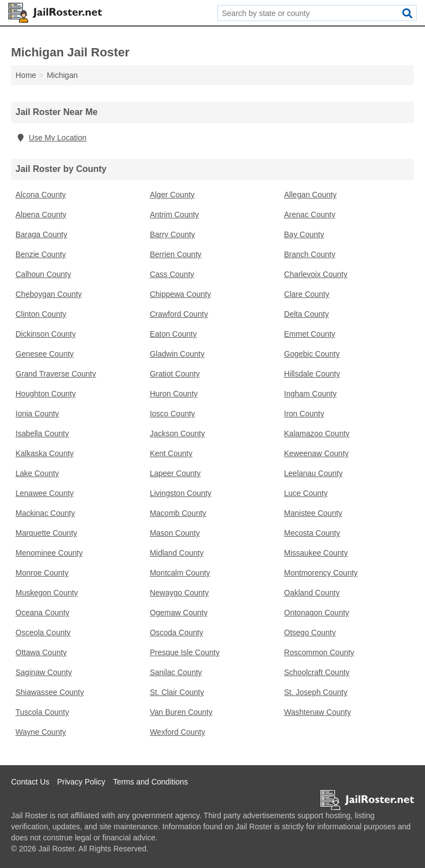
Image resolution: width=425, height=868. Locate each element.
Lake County (37, 473)
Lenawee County (45, 493)
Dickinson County (46, 334)
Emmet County (310, 334)
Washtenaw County (317, 712)
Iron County (304, 414)
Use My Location (51, 138)
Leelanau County (313, 473)
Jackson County (178, 433)
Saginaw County (44, 672)
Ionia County (37, 414)
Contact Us (30, 782)
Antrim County (175, 215)
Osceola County (43, 632)
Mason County (175, 533)
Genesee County (45, 354)
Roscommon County (319, 652)
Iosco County (173, 414)
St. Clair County (177, 692)
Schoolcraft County (317, 672)
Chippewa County (181, 294)
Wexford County (178, 732)
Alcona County (41, 195)
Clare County (307, 294)
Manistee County (313, 513)
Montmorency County (321, 573)
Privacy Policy (81, 782)
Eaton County (173, 334)
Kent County (171, 453)
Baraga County (41, 234)
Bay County (304, 234)
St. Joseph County (315, 692)
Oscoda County (177, 632)
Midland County (177, 553)
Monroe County (42, 573)
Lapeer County (175, 473)
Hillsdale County (312, 374)
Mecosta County (312, 533)
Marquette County (46, 533)
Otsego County (310, 632)
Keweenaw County (316, 453)
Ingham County (310, 394)
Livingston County (181, 493)
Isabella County (42, 433)
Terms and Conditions (150, 782)
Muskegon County (47, 593)
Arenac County (310, 215)
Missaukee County (316, 553)
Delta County (306, 314)
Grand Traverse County (56, 374)
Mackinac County (45, 513)
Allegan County (310, 195)
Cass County (172, 274)
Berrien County (176, 254)
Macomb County (178, 513)
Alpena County (41, 215)
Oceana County (42, 613)
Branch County (310, 254)
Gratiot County (175, 374)
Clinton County (41, 314)
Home (26, 75)
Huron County (174, 394)
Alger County (172, 195)
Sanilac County (176, 672)
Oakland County (312, 593)
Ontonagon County (317, 613)
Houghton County (46, 394)
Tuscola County (42, 712)
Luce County (306, 493)
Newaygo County (180, 593)
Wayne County (41, 732)
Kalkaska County (45, 453)
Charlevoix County (315, 274)
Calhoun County (43, 274)
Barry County (173, 234)
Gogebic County (312, 354)
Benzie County (41, 254)
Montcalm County (180, 573)
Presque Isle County (185, 652)
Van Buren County (181, 712)
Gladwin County (177, 354)
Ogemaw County (179, 613)
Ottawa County (41, 652)
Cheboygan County (49, 294)
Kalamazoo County (317, 433)
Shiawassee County (50, 692)
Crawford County (179, 314)
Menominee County (49, 553)
